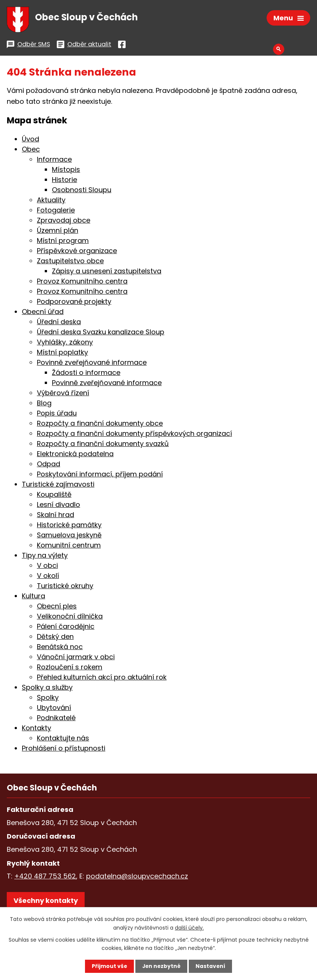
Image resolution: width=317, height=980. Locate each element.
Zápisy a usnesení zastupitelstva (107, 272)
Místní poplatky (62, 354)
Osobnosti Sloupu (82, 191)
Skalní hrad (55, 516)
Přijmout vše (109, 966)
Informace (54, 161)
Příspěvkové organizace (77, 252)
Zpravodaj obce (64, 222)
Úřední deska (59, 323)
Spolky (48, 699)
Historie (64, 181)
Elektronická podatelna (75, 455)
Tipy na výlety (45, 557)
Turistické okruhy (65, 587)
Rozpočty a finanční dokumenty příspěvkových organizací (134, 435)
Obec (31, 151)
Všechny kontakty (46, 902)
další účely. (189, 927)
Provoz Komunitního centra (82, 283)
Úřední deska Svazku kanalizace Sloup (101, 333)
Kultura (33, 597)
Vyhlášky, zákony (65, 344)
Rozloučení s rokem (70, 668)
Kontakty (36, 729)
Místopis (66, 171)
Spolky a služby (47, 689)
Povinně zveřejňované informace (92, 364)
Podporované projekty (74, 303)
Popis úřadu (57, 415)
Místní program (63, 242)
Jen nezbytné (162, 966)
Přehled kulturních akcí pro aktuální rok (102, 679)
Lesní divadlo (58, 506)
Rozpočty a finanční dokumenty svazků (103, 445)
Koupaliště (54, 496)
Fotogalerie (56, 212)
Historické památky (69, 526)
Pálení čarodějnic (66, 628)
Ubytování (54, 709)
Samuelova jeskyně (69, 536)
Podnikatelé (56, 719)
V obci (47, 567)
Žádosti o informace (86, 374)
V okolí (48, 577)
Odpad (49, 465)
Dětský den (55, 638)
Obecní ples (57, 608)
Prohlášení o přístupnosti (64, 750)
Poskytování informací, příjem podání (100, 476)
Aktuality (51, 201)
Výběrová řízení (63, 394)
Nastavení (211, 966)
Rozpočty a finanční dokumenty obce (100, 425)
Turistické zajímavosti (58, 486)
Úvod (30, 140)
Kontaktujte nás (63, 740)
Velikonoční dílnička (70, 618)
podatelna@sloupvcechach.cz (137, 878)
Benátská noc (60, 648)
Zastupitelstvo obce (70, 262)
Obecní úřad (43, 313)
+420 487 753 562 (45, 878)
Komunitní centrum (69, 547)
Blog (44, 404)
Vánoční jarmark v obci (76, 658)
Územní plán (58, 232)
